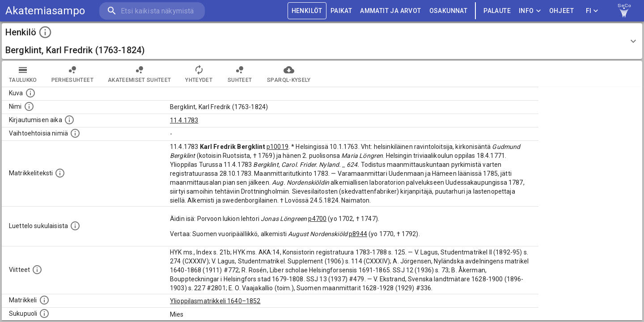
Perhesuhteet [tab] (72, 74)
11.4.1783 (184, 120)
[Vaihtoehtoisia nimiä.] (75, 133)
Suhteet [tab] (240, 74)
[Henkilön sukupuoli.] (44, 314)
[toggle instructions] (45, 32)
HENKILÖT (307, 11)
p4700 (317, 219)
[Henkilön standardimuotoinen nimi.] (29, 106)
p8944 (358, 234)
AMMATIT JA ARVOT (390, 11)
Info (530, 11)
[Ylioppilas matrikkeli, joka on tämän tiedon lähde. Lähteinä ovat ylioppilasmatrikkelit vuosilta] (44, 300)
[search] (152, 11)
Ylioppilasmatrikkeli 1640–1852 (215, 301)
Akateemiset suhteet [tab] (140, 74)
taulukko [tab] (23, 74)
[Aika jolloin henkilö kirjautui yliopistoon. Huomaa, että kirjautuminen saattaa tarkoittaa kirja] (69, 120)
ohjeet (561, 11)
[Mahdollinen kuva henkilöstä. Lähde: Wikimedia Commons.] (30, 93)
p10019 (278, 147)
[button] (322, 41)
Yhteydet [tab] (199, 74)
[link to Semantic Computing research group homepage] (624, 11)
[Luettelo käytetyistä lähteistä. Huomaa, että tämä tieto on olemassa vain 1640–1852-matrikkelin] (37, 270)
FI (592, 11)
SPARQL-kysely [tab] (289, 74)
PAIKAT (341, 11)
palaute (497, 11)
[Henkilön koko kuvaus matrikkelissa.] (60, 173)
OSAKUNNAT (449, 11)
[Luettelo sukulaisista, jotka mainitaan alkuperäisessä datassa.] (75, 226)
